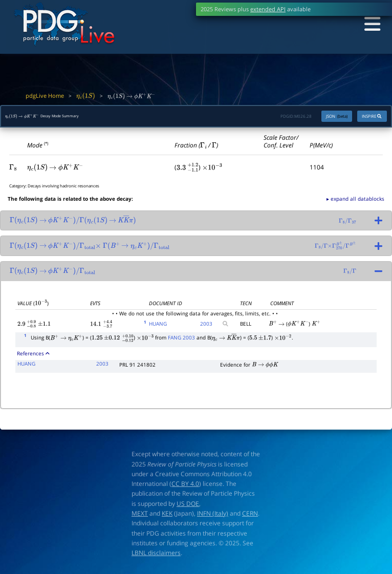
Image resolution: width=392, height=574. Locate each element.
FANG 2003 (181, 340)
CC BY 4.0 (185, 486)
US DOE (188, 506)
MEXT (140, 516)
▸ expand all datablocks (355, 201)
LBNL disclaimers (156, 555)
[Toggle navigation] (369, 25)
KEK (167, 516)
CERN (250, 516)
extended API (268, 9)
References (33, 356)
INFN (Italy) (213, 516)
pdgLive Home (45, 95)
